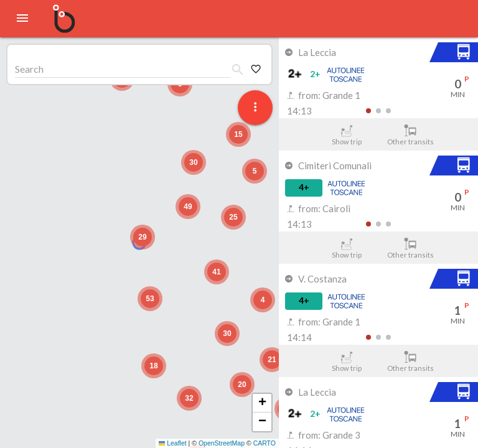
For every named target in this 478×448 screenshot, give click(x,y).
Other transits (410, 135)
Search (29, 69)
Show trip (346, 135)
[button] (143, 237)
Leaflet (173, 443)
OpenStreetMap (222, 443)
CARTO (265, 443)
